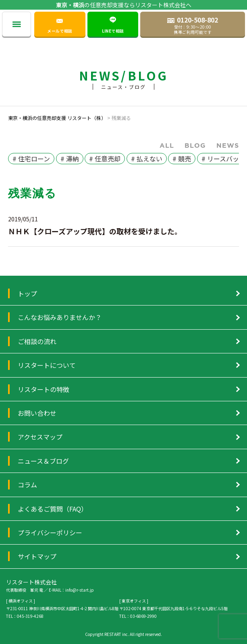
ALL (167, 145)
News (228, 145)
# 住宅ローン (31, 159)
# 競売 (182, 159)
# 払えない (147, 159)
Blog (195, 145)
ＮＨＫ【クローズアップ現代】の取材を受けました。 (95, 231)
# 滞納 (70, 159)
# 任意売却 (105, 159)
